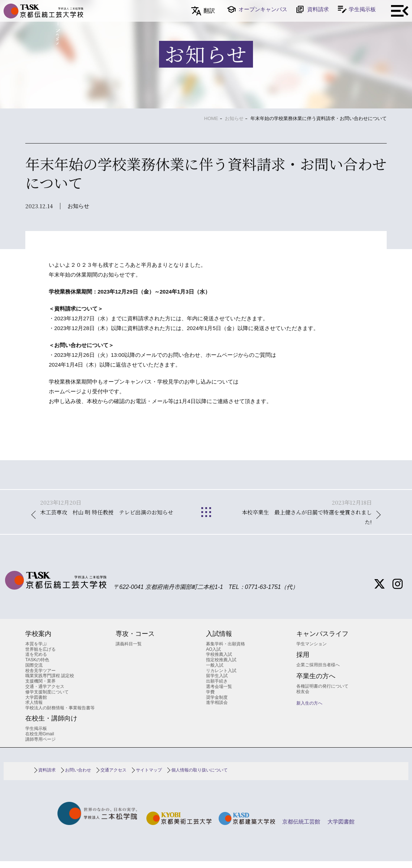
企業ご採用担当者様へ (318, 672)
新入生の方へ (309, 710)
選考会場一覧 (219, 693)
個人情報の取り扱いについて (199, 777)
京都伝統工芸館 (301, 828)
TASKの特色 (37, 667)
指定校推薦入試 (221, 667)
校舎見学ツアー (40, 677)
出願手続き (217, 688)
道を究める (36, 661)
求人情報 (34, 709)
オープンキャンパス (263, 9)
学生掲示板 (362, 9)
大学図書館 (36, 704)
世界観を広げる (40, 656)
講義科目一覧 (129, 651)
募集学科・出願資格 (226, 651)
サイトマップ (149, 777)
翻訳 (209, 11)
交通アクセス (113, 777)
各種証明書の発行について (322, 693)
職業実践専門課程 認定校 (50, 683)
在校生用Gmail (40, 740)
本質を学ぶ (36, 651)
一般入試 (215, 672)
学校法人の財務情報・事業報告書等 (60, 715)
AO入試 (213, 656)
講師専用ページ (40, 746)
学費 (210, 699)
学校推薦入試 (219, 661)
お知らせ (234, 118)
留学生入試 (217, 683)
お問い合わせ (78, 777)
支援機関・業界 (40, 688)
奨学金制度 (217, 704)
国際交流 (34, 672)
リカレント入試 (221, 677)
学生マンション (312, 651)
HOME (211, 118)
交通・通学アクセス (45, 693)
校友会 (303, 698)
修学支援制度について (47, 699)
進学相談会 (217, 709)
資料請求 (318, 9)
